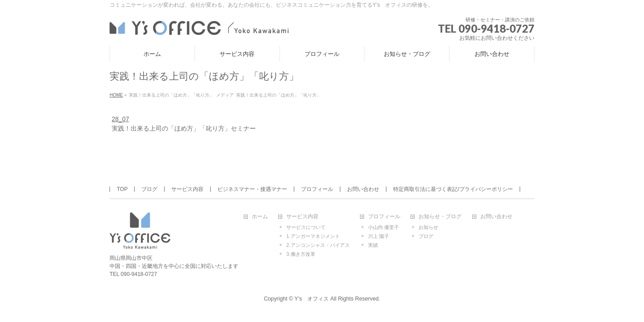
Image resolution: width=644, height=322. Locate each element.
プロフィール (317, 189)
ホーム (260, 217)
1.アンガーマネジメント (313, 236)
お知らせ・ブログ (440, 217)
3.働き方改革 (301, 254)
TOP (122, 189)
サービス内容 (187, 189)
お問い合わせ (363, 189)
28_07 (121, 119)
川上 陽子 (379, 236)
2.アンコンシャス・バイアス (318, 245)
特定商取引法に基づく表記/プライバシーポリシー (453, 189)
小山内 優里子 (383, 227)
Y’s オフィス (311, 299)
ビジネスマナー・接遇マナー (252, 189)
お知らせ (428, 227)
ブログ (149, 189)
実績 (373, 245)
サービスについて (306, 227)
